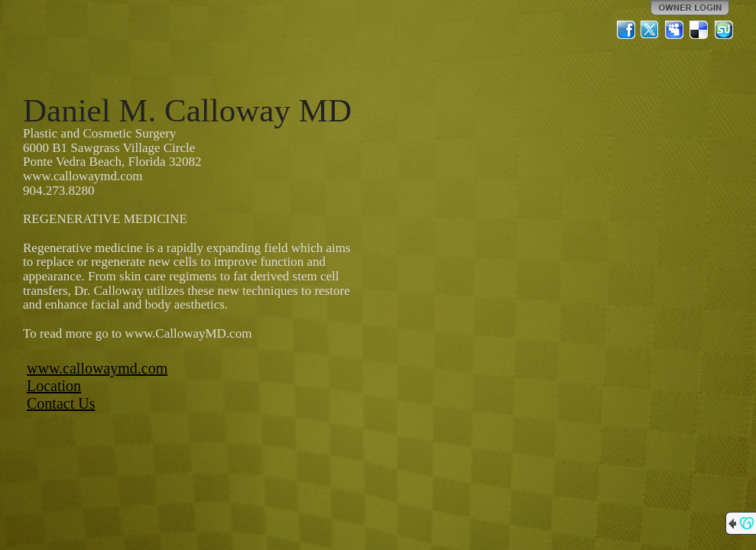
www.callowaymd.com (97, 368)
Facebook (626, 30)
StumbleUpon (724, 30)
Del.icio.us (699, 30)
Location (54, 386)
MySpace (675, 30)
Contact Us (61, 403)
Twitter (651, 30)
